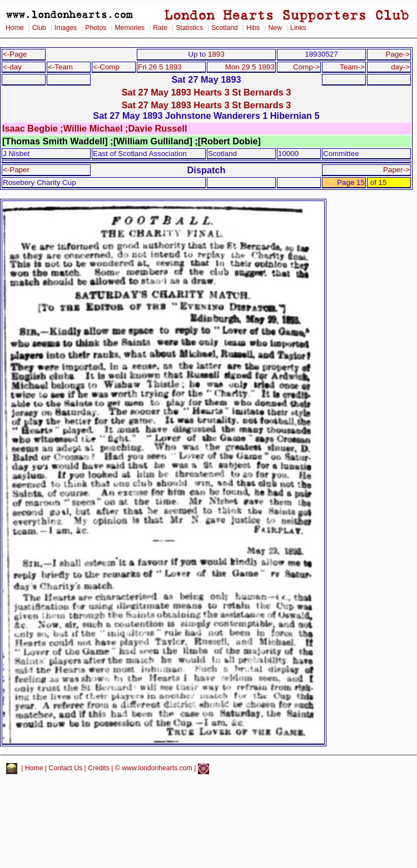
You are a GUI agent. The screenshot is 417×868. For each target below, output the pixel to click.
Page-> (398, 54)
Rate (160, 28)
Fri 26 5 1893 (160, 67)
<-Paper (16, 170)
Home (15, 28)
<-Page (15, 54)
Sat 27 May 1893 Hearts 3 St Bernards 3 (207, 92)
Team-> (352, 67)
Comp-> (306, 67)
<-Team (60, 67)
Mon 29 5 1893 (250, 67)
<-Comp (106, 67)
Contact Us (66, 769)
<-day (12, 67)
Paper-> (396, 170)
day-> (400, 67)
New (275, 28)
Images (66, 28)
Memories (130, 28)
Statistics (189, 28)
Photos (96, 28)
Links (298, 28)
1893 (216, 54)
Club (39, 28)
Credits (99, 769)
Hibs (253, 28)
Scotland (225, 28)
